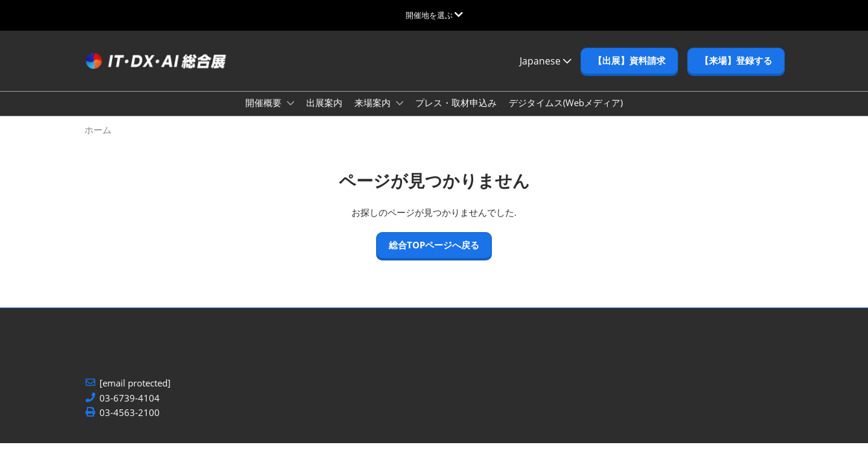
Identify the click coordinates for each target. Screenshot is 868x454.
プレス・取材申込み (456, 114)
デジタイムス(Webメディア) (566, 114)
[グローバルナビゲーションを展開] (434, 15)
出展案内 (324, 114)
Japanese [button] (546, 66)
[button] (629, 67)
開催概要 (265, 114)
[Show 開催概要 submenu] (291, 115)
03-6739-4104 (130, 409)
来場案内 (374, 114)
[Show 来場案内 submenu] (400, 115)
